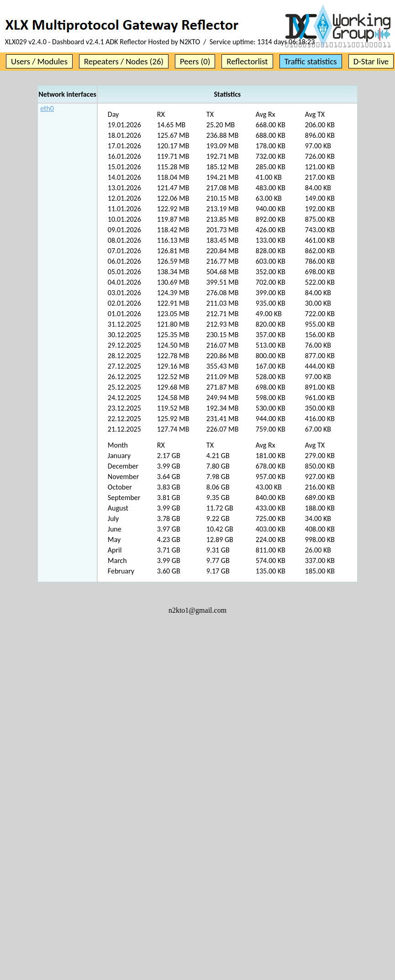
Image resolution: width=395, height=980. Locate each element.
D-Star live (371, 61)
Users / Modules (39, 61)
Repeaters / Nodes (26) (124, 61)
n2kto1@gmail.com (197, 610)
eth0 (47, 108)
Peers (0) (195, 61)
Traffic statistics (311, 61)
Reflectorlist (247, 61)
